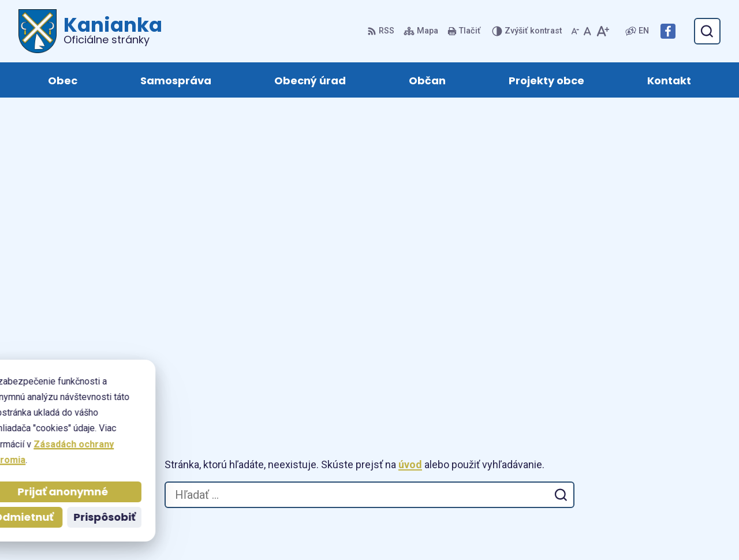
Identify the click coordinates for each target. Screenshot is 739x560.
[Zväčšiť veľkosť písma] (602, 31)
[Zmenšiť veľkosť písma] (575, 31)
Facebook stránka (678, 457)
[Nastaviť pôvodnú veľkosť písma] (587, 31)
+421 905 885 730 (676, 429)
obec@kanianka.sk (680, 443)
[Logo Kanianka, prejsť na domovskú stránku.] (90, 31)
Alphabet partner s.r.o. (383, 529)
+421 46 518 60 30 (677, 415)
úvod (410, 161)
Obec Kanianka (542, 529)
